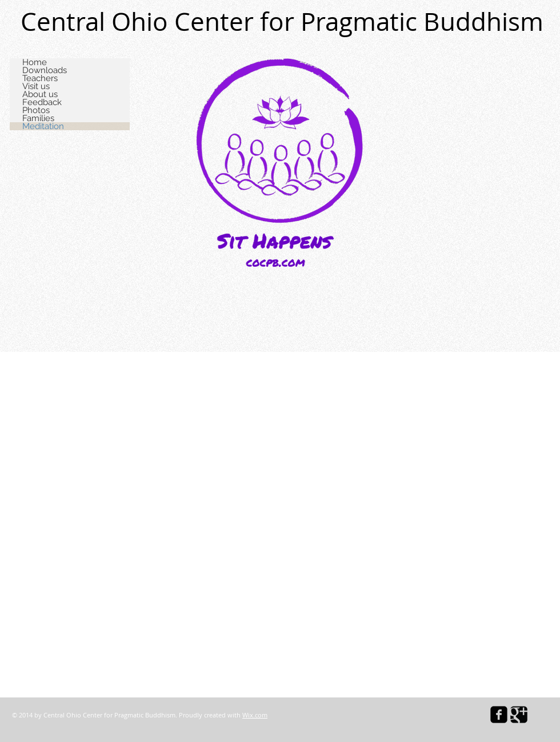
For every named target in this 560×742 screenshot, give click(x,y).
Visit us (36, 86)
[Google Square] (519, 715)
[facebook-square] (499, 715)
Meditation (43, 126)
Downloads (45, 70)
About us (40, 94)
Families (38, 118)
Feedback (42, 102)
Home (35, 62)
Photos (36, 110)
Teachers (40, 78)
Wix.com (255, 715)
